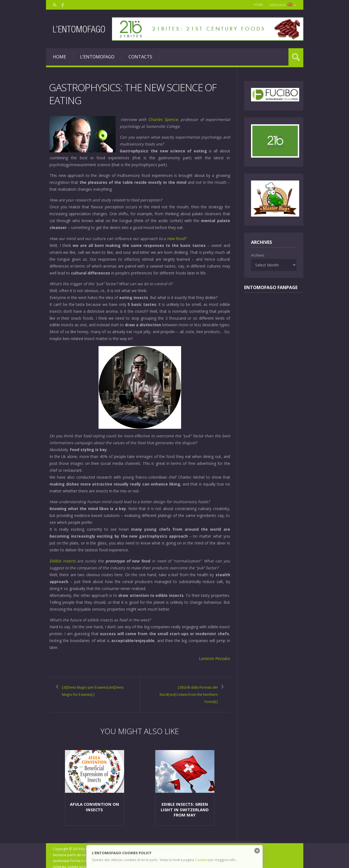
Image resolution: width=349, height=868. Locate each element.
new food (175, 238)
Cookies (201, 860)
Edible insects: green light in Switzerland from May (185, 805)
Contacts (140, 57)
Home (256, 5)
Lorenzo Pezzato (215, 657)
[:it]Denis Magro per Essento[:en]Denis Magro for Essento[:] (92, 693)
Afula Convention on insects (94, 802)
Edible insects (63, 560)
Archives (258, 255)
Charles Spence (163, 119)
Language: (282, 5)
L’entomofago (97, 57)
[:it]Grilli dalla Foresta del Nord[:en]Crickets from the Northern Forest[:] (189, 693)
